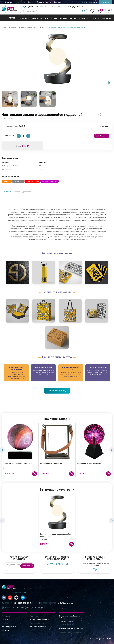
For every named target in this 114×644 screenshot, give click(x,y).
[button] (28, 135)
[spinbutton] (24, 135)
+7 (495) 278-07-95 (57, 564)
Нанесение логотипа (66, 625)
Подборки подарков (66, 621)
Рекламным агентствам (39, 623)
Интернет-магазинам (38, 626)
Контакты (5, 630)
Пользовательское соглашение (70, 632)
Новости (31, 2)
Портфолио (58, 2)
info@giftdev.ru (72, 603)
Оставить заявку (57, 390)
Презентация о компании (16, 592)
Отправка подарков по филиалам (71, 628)
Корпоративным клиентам (40, 619)
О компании (9, 2)
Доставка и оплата (44, 2)
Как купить (21, 2)
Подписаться (27, 565)
